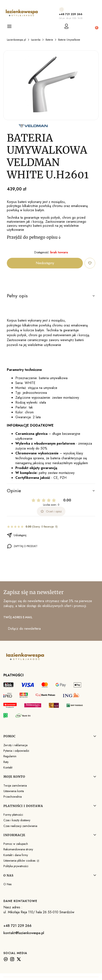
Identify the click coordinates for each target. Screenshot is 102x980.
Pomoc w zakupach (16, 844)
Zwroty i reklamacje (15, 745)
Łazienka (36, 40)
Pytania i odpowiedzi (16, 751)
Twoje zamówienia (15, 786)
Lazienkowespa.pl (16, 40)
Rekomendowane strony (18, 849)
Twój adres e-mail (18, 617)
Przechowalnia (13, 797)
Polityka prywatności (16, 866)
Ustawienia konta (14, 791)
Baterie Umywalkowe (69, 40)
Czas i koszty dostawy (17, 820)
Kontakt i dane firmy (16, 855)
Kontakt (8, 767)
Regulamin (10, 756)
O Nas (7, 884)
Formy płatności (13, 815)
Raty (6, 762)
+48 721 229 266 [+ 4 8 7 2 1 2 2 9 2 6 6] (71, 14)
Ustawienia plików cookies (20, 861)
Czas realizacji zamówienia (20, 826)
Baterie (49, 40)
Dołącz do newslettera (24, 629)
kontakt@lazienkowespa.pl (24, 933)
